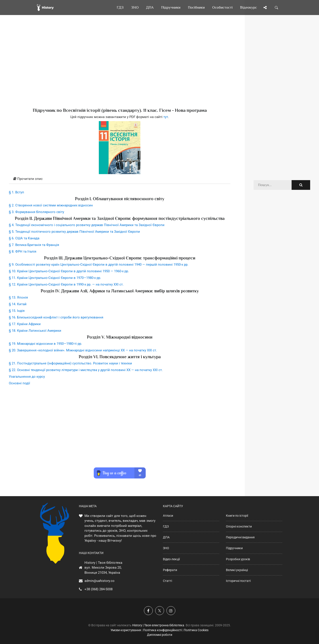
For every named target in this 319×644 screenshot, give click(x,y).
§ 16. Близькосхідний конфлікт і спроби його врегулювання (56, 317)
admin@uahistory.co (99, 581)
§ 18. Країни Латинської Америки (35, 331)
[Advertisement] (120, 69)
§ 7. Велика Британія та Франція (34, 245)
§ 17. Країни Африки (25, 324)
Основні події (19, 383)
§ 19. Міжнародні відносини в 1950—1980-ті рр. (45, 344)
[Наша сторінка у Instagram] (171, 611)
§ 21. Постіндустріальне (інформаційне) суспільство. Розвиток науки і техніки (70, 363)
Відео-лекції (171, 559)
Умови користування (126, 630)
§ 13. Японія (18, 297)
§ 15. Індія (17, 311)
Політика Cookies (196, 630)
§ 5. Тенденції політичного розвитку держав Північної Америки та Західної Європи (74, 232)
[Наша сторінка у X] (160, 611)
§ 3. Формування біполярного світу (36, 212)
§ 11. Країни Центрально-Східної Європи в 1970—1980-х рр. (55, 278)
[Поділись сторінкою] (265, 8)
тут (166, 117)
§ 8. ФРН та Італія (23, 252)
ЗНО (166, 548)
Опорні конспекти (239, 526)
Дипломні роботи (160, 635)
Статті (167, 581)
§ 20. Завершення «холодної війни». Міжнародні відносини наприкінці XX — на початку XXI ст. (83, 350)
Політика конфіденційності (162, 630)
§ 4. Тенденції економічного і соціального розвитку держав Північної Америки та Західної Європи (87, 225)
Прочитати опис (28, 179)
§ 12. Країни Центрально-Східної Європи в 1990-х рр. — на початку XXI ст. (66, 284)
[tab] (120, 179)
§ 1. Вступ (16, 192)
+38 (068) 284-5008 (98, 589)
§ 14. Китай (18, 304)
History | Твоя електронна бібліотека (158, 625)
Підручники (234, 548)
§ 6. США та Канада (24, 238)
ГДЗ (166, 526)
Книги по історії (237, 516)
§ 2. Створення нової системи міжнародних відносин (51, 205)
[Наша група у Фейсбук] (148, 611)
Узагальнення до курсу (27, 377)
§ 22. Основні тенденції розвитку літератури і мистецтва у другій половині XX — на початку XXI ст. (86, 370)
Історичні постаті (238, 581)
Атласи (168, 516)
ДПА (166, 537)
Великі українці (237, 570)
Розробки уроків (238, 559)
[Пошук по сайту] (277, 8)
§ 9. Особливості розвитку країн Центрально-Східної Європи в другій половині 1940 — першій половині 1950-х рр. (99, 265)
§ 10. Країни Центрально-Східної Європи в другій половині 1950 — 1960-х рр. (69, 271)
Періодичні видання (240, 537)
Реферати (170, 570)
